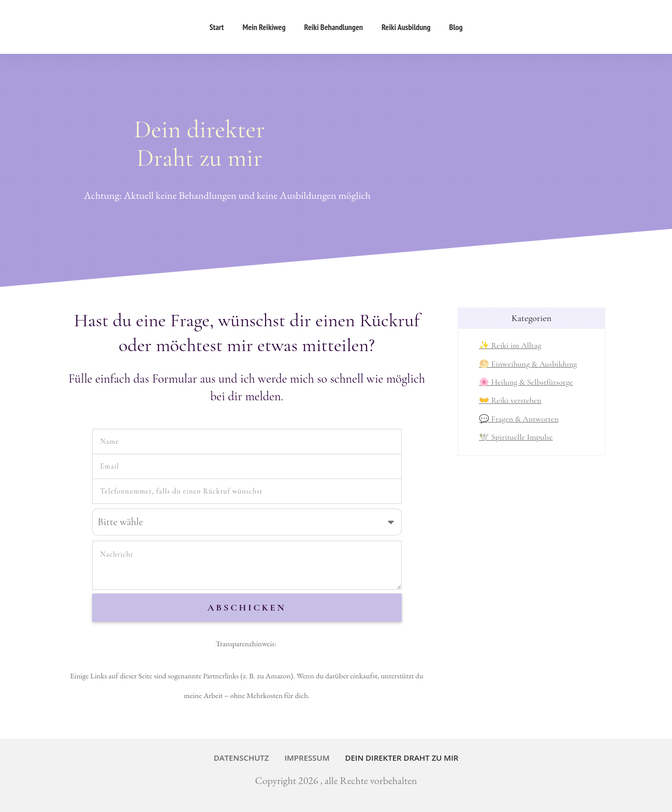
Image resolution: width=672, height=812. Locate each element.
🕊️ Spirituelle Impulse (516, 437)
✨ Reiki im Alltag (510, 345)
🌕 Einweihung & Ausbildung (528, 364)
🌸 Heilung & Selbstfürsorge (526, 382)
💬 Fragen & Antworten (519, 419)
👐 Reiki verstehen (510, 400)
